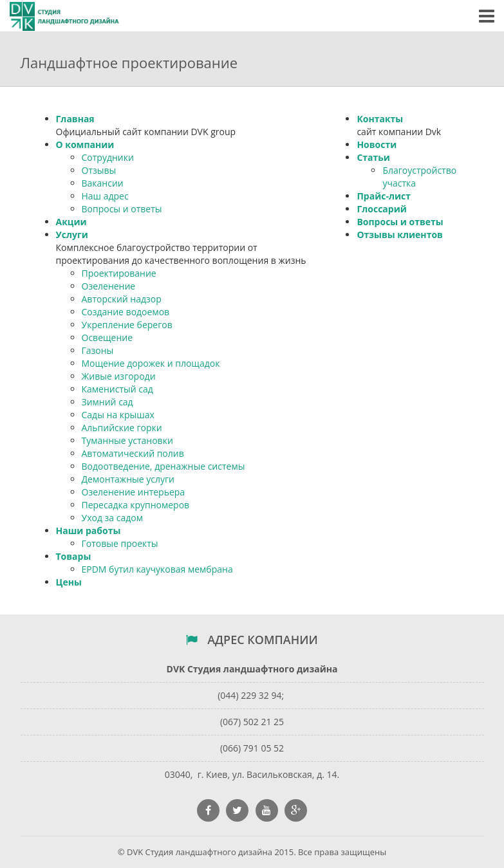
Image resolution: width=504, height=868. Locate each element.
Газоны (98, 350)
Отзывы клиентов (399, 235)
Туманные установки (127, 440)
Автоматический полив (133, 453)
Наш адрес (105, 196)
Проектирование (119, 273)
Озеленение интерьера (134, 492)
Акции (71, 222)
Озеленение (109, 286)
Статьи (373, 157)
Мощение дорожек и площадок (151, 363)
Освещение (107, 337)
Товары (74, 556)
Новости (377, 144)
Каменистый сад (117, 389)
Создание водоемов (126, 312)
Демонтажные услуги (128, 479)
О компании (85, 144)
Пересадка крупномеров (136, 505)
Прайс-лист (384, 196)
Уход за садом (112, 518)
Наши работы (89, 531)
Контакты (380, 119)
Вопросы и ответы (122, 209)
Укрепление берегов (127, 325)
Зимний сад (107, 402)
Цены (69, 582)
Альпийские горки (122, 428)
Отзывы (99, 170)
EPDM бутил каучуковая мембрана (157, 569)
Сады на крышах (118, 415)
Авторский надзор (122, 299)
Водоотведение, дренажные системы (163, 466)
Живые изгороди (119, 376)
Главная (75, 119)
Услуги (72, 235)
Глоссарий (381, 209)
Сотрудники (108, 157)
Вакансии (103, 183)
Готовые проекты (120, 543)
